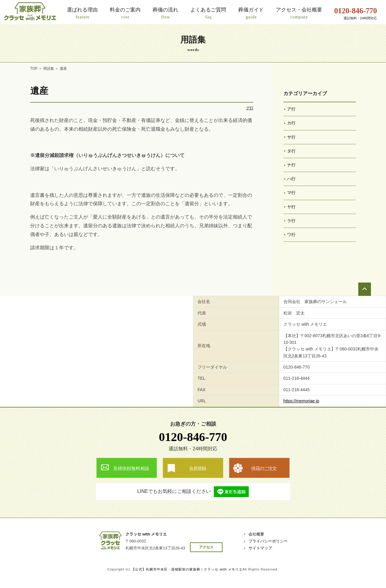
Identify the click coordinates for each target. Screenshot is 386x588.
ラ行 (291, 221)
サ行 (291, 137)
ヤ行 (291, 207)
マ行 (291, 193)
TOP (34, 69)
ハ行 (291, 179)
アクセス (206, 547)
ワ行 (291, 235)
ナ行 (291, 165)
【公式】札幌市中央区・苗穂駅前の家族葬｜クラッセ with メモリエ (187, 569)
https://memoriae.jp (301, 401)
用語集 (49, 69)
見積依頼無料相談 (131, 468)
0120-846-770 (193, 437)
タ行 (291, 151)
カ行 (291, 123)
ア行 (250, 108)
